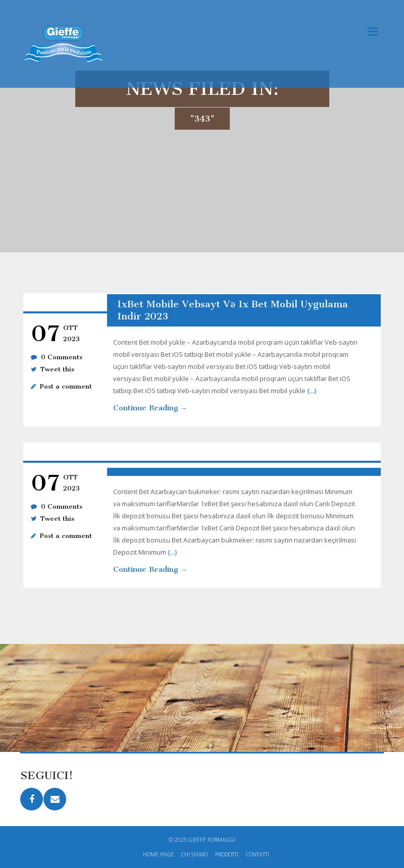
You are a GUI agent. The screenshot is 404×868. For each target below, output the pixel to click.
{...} (312, 391)
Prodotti (227, 854)
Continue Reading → (150, 408)
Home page (158, 854)
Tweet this (57, 369)
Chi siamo (194, 854)
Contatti (258, 854)
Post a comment (66, 386)
